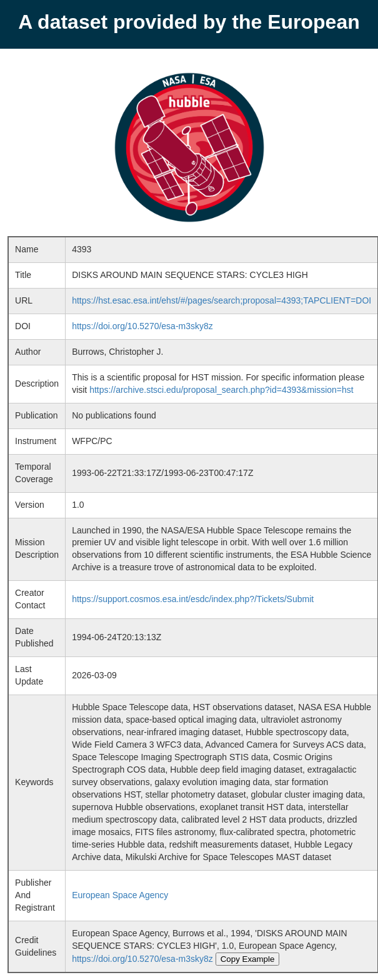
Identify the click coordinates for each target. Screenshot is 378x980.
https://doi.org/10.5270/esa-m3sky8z (142, 326)
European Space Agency (120, 895)
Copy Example (248, 959)
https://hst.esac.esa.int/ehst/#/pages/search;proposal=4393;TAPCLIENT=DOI (221, 300)
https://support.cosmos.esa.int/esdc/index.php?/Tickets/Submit (193, 599)
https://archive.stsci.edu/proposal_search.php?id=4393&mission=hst (221, 390)
